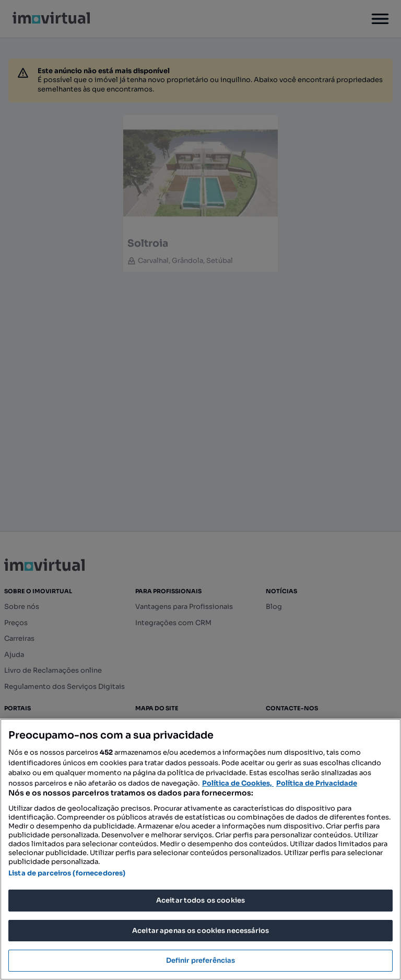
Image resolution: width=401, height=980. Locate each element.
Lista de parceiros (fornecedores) (67, 873)
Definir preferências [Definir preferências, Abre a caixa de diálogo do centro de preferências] (201, 960)
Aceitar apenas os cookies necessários (200, 931)
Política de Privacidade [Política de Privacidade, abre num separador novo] (317, 783)
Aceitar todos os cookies (200, 900)
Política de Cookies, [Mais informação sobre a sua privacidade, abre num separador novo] (238, 783)
